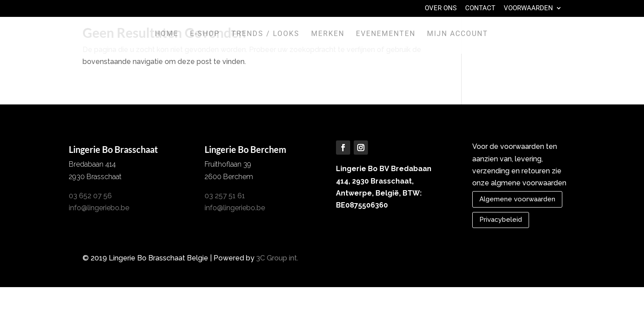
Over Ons (441, 8)
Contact (480, 8)
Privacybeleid (501, 220)
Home (167, 34)
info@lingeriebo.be (99, 208)
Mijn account (458, 34)
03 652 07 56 (90, 196)
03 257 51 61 (225, 196)
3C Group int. (277, 258)
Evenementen (386, 34)
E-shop (205, 34)
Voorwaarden (528, 8)
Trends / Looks (265, 34)
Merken (328, 34)
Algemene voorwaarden (517, 199)
